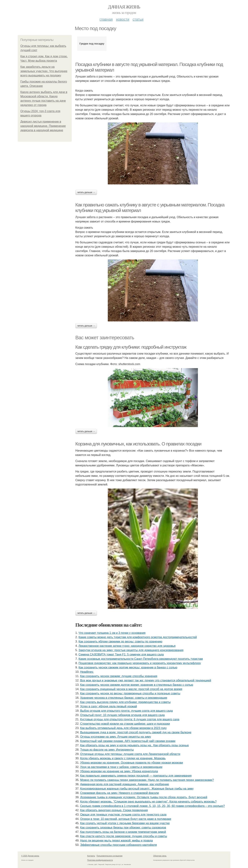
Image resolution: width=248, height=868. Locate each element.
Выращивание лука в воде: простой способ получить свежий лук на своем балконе (136, 732)
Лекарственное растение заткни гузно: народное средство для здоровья (127, 646)
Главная (106, 19)
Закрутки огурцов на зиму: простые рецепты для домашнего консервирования (131, 650)
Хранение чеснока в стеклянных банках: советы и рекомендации (124, 698)
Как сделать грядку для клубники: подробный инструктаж (131, 347)
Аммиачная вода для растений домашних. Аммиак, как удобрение (125, 784)
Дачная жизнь (124, 7)
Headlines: (87, 672)
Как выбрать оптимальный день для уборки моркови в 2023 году (123, 728)
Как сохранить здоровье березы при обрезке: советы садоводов (123, 828)
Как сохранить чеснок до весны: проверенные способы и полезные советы (130, 693)
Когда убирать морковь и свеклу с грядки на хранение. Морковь (123, 758)
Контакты (91, 856)
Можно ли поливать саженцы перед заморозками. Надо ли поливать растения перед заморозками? (147, 780)
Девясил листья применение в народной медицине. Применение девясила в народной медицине (43, 126)
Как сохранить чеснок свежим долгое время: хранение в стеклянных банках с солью (137, 685)
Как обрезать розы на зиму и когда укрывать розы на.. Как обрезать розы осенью (135, 745)
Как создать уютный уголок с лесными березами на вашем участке (125, 823)
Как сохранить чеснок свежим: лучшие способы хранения (119, 676)
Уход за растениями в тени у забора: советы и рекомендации (121, 767)
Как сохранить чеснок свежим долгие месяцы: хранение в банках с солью (128, 667)
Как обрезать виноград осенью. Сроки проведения (114, 810)
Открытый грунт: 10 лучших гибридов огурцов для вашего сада (122, 715)
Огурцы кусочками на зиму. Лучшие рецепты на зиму (116, 737)
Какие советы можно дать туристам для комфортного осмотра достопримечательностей (138, 637)
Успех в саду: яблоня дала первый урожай (109, 706)
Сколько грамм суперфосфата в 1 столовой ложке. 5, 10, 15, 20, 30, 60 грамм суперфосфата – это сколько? (153, 806)
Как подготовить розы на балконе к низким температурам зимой (123, 832)
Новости (123, 19)
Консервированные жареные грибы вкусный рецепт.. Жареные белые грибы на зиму (137, 789)
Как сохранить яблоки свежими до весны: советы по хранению (120, 641)
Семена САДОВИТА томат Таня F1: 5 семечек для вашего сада (121, 654)
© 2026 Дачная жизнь (30, 856)
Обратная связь (160, 856)
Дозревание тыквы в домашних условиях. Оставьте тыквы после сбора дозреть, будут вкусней (144, 797)
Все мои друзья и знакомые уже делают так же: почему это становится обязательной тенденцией (146, 680)
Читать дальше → (86, 192)
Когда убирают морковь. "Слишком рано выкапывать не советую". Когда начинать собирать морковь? (148, 802)
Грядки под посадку (92, 44)
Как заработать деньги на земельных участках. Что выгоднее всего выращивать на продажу (44, 71)
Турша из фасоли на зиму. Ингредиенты (107, 750)
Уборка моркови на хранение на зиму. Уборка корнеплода (119, 771)
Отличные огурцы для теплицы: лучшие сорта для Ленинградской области (130, 754)
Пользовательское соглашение (110, 856)
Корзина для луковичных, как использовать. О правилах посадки (138, 444)
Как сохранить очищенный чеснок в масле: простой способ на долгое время (131, 689)
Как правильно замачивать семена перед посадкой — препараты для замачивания (136, 776)
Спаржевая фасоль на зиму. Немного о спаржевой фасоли (120, 793)
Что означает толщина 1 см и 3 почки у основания (112, 633)
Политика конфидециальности (100, 860)
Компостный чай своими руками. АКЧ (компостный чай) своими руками (128, 741)
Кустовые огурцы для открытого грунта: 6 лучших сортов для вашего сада (130, 719)
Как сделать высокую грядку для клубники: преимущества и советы (125, 702)
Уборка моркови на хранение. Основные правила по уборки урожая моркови (132, 763)
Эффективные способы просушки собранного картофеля (119, 845)
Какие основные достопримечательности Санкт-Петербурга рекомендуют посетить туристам (141, 659)
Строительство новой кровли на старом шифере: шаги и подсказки (125, 724)
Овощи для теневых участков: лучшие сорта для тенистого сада (123, 815)
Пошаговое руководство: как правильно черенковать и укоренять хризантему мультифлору (140, 663)
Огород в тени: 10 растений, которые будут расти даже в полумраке (126, 819)
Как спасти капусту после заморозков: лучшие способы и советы (124, 836)
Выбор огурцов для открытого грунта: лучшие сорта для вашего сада (127, 711)
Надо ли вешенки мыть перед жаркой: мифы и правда (117, 841)
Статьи (138, 19)
